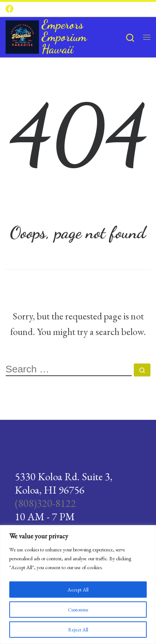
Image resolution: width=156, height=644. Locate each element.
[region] (78, 585)
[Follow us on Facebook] (10, 9)
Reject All (78, 630)
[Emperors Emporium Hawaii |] (22, 35)
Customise (78, 610)
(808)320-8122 (45, 503)
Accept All (78, 590)
